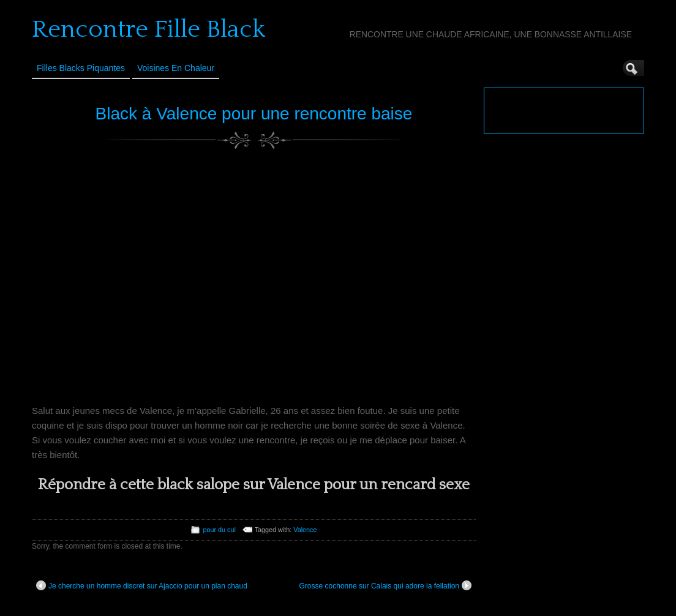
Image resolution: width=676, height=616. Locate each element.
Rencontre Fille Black (148, 29)
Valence (305, 530)
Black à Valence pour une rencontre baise (254, 114)
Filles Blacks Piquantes (81, 68)
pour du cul (219, 530)
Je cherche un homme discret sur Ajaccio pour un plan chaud (142, 585)
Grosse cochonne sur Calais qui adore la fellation (385, 585)
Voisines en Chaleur (176, 68)
